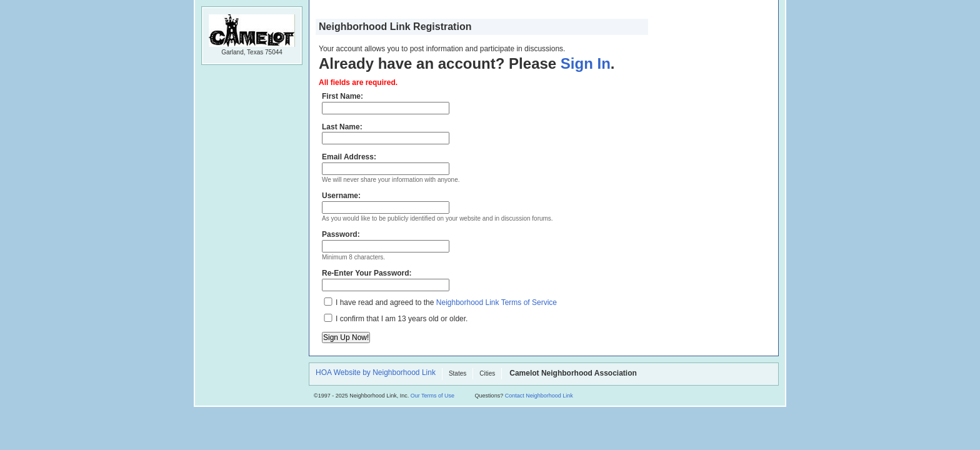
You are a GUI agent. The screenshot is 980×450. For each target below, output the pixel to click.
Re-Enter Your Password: (386, 280)
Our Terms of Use (432, 396)
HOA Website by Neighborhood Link (376, 373)
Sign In (586, 63)
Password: (386, 241)
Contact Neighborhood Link (539, 396)
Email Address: (386, 164)
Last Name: (386, 134)
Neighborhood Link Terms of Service (497, 302)
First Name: (386, 103)
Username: (386, 202)
